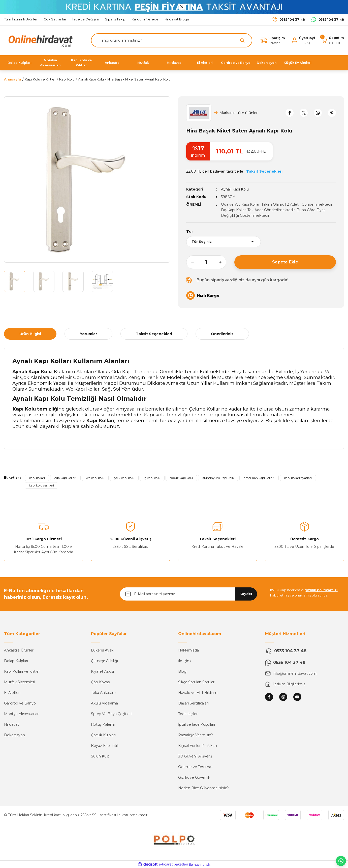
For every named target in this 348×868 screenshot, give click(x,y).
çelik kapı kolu (124, 478)
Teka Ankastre (103, 693)
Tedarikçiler (188, 714)
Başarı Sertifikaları (193, 703)
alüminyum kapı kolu (218, 478)
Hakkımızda (188, 650)
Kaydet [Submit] (246, 594)
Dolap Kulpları (16, 661)
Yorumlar (88, 334)
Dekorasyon (14, 735)
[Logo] (39, 40)
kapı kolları (37, 478)
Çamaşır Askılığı (104, 661)
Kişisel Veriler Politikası (198, 746)
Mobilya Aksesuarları (22, 714)
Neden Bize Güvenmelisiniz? (203, 788)
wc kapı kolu (95, 478)
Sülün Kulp (100, 756)
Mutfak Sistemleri (20, 682)
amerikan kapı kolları (259, 478)
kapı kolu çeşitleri (41, 485)
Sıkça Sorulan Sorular (196, 682)
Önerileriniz (222, 334)
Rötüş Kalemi (103, 724)
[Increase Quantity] (223, 262)
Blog (182, 671)
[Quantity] (206, 262)
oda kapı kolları (65, 478)
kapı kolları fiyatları (298, 478)
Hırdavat (11, 724)
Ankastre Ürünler (19, 650)
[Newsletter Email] (188, 594)
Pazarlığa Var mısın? (196, 735)
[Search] (172, 40)
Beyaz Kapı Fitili (105, 746)
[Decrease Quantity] (190, 262)
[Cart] (333, 40)
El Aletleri (12, 693)
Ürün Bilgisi (30, 334)
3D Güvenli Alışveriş (195, 756)
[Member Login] (303, 40)
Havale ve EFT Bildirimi (198, 693)
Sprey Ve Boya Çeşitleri (111, 714)
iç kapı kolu (152, 478)
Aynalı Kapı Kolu (235, 189)
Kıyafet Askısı (102, 671)
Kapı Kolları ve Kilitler (22, 671)
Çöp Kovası (101, 682)
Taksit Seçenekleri (154, 334)
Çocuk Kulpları (103, 735)
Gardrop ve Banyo (20, 703)
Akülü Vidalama (104, 703)
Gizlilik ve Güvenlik (194, 777)
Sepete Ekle (285, 262)
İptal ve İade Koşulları (197, 724)
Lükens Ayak (102, 650)
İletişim (184, 661)
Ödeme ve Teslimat (195, 767)
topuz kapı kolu (181, 478)
